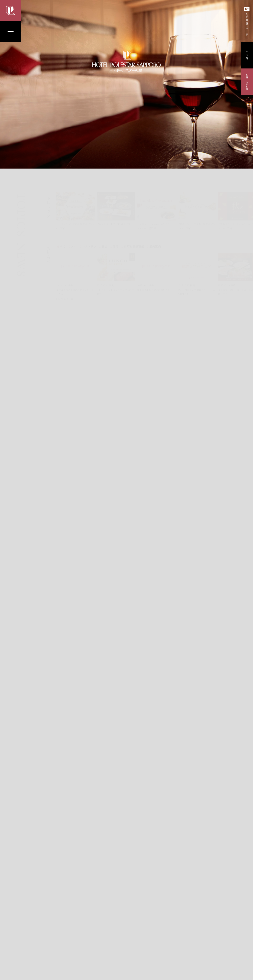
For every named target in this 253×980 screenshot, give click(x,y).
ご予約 (247, 55)
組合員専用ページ (247, 21)
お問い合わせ (247, 82)
